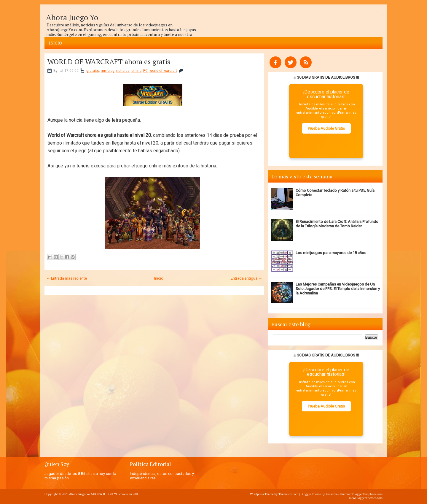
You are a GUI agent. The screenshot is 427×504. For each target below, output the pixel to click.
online (136, 71)
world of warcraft (163, 71)
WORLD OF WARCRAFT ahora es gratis (109, 61)
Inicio (55, 43)
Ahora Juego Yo (72, 17)
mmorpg (108, 71)
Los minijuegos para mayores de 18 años (331, 253)
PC (145, 71)
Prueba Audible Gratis (326, 128)
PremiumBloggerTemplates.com (361, 494)
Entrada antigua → (246, 278)
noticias (123, 71)
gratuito (93, 71)
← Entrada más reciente (67, 278)
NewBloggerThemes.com (366, 498)
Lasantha (332, 494)
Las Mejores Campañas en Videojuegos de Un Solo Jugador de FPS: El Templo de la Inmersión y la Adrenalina (338, 289)
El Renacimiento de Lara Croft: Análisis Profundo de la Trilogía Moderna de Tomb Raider (337, 224)
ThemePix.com (288, 494)
